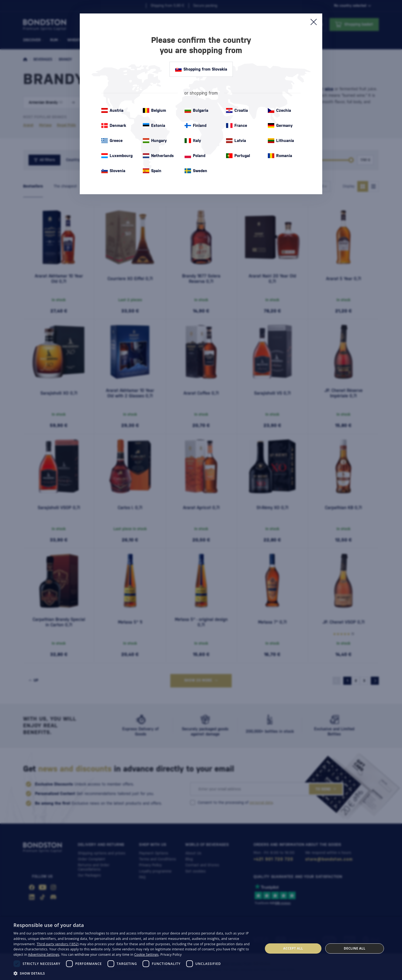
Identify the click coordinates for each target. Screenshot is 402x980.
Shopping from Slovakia (201, 69)
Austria (112, 110)
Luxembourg (117, 156)
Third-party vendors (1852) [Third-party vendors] (58, 944)
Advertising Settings (44, 955)
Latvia (236, 141)
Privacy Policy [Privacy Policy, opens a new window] (171, 955)
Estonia (154, 126)
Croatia (237, 110)
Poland (195, 156)
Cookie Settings (146, 955)
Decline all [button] (355, 948)
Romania (280, 156)
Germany (280, 126)
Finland (195, 126)
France (237, 126)
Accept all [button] (293, 948)
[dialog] (201, 948)
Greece (112, 141)
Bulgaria (196, 110)
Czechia (279, 110)
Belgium (154, 110)
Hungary (155, 141)
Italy (193, 141)
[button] (134, 973)
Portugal (238, 156)
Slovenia (113, 171)
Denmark (114, 126)
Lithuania (281, 141)
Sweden (196, 171)
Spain (152, 171)
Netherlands (158, 156)
